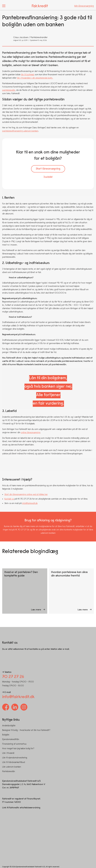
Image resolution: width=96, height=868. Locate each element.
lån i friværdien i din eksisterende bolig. (35, 78)
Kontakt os (9, 499)
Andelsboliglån (9, 726)
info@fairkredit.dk (30, 503)
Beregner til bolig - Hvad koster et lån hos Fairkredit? (26, 730)
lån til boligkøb (28, 75)
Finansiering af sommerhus (14, 744)
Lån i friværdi (8, 753)
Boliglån (6, 735)
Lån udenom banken (12, 767)
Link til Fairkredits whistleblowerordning (21, 808)
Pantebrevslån (9, 772)
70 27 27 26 (13, 677)
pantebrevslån (9, 90)
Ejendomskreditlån (11, 739)
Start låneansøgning (48, 169)
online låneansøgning (31, 433)
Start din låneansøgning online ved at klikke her (26, 495)
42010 (18, 802)
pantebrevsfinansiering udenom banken (20, 131)
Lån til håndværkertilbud (14, 762)
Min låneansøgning (84, 6)
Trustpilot (48, 177)
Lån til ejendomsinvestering (15, 758)
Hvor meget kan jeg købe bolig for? (18, 749)
